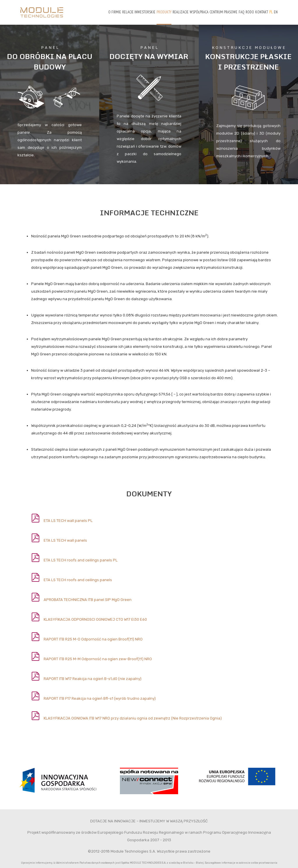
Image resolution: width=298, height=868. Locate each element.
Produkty (164, 12)
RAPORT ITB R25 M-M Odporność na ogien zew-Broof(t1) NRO (98, 659)
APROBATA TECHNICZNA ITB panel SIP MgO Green (88, 600)
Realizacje (181, 12)
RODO (250, 12)
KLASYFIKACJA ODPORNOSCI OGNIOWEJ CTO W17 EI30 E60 (95, 619)
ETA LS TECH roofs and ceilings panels (78, 580)
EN (276, 12)
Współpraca (199, 12)
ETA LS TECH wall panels (65, 540)
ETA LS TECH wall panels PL (68, 521)
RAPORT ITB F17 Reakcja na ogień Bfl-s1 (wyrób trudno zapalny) (100, 698)
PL (271, 12)
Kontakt (262, 12)
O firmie (115, 12)
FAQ (242, 12)
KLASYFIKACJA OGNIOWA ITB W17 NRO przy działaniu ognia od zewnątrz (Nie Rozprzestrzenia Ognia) (133, 718)
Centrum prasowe (223, 12)
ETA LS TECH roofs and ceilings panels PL (81, 560)
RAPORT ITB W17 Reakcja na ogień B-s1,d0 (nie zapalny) (93, 679)
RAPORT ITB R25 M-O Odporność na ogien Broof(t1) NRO (93, 639)
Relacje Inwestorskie (139, 12)
